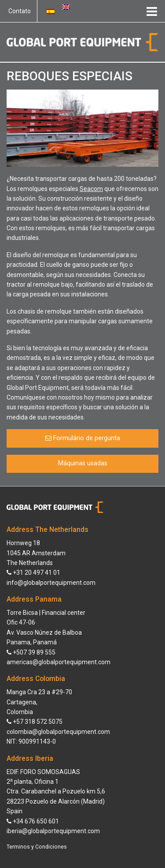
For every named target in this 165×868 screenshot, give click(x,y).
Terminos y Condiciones (37, 847)
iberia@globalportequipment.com (53, 831)
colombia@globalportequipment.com (58, 732)
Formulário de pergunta (83, 438)
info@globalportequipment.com (51, 583)
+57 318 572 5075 (35, 722)
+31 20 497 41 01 (33, 572)
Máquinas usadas (83, 463)
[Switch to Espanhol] (51, 11)
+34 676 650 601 (33, 821)
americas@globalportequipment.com (59, 662)
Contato (20, 11)
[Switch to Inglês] (66, 7)
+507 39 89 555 (31, 652)
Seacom (91, 189)
